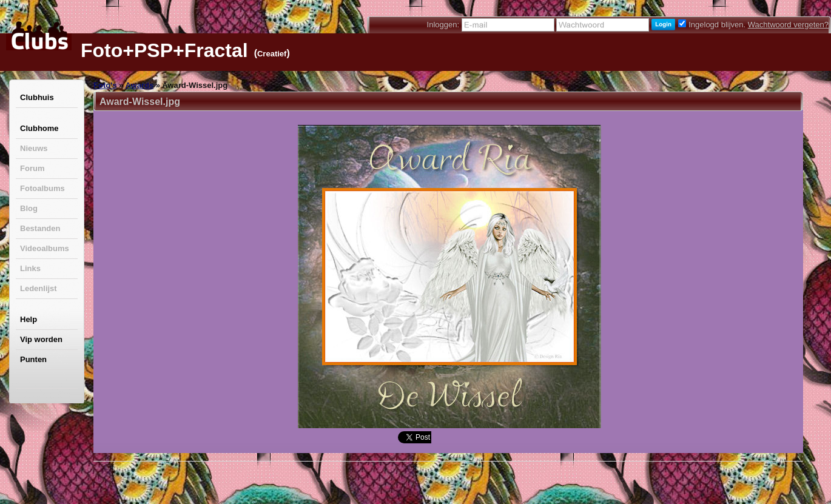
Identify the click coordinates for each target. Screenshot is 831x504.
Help (29, 319)
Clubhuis (37, 97)
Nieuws (34, 148)
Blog (29, 208)
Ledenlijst (39, 288)
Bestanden (40, 228)
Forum (32, 168)
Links (30, 268)
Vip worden (41, 339)
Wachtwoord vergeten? (788, 25)
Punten (33, 359)
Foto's (105, 85)
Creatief (272, 54)
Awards (139, 85)
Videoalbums (45, 248)
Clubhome (39, 128)
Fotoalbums (42, 188)
